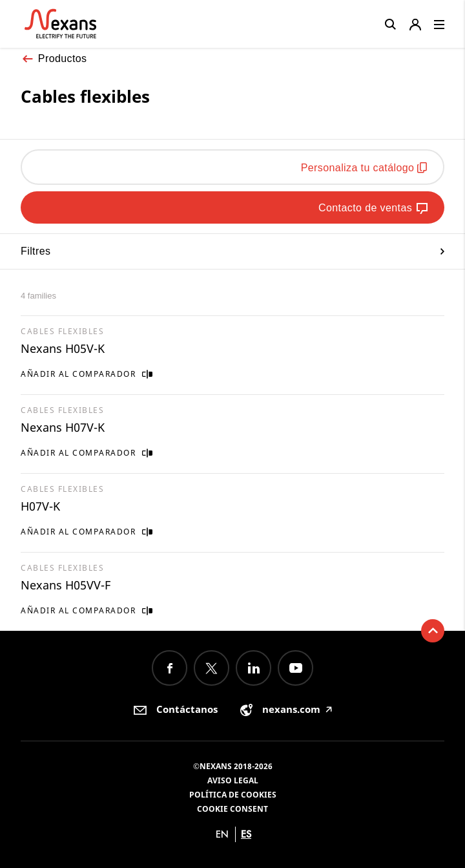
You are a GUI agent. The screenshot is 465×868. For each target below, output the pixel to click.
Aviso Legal (233, 780)
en (222, 834)
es (246, 834)
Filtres (232, 251)
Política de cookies (233, 795)
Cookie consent (232, 809)
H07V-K (40, 506)
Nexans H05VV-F (66, 585)
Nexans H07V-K (63, 427)
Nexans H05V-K (63, 348)
